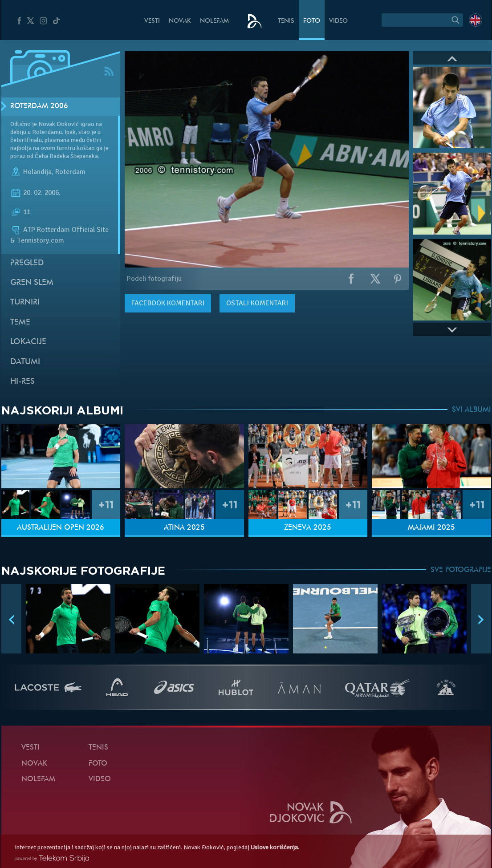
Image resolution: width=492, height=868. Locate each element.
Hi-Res (22, 382)
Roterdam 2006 (39, 106)
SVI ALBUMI (472, 410)
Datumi (25, 362)
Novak (180, 21)
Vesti (152, 21)
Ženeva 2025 (308, 528)
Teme (20, 322)
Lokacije (28, 342)
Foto (312, 21)
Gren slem (32, 283)
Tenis (286, 21)
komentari (168, 303)
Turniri (25, 302)
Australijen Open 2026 (61, 528)
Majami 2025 (431, 528)
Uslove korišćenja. (275, 847)
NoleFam (214, 21)
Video (338, 21)
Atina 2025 (184, 528)
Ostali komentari (257, 303)
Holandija (37, 172)
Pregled (27, 263)
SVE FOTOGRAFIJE (461, 570)
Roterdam (70, 172)
